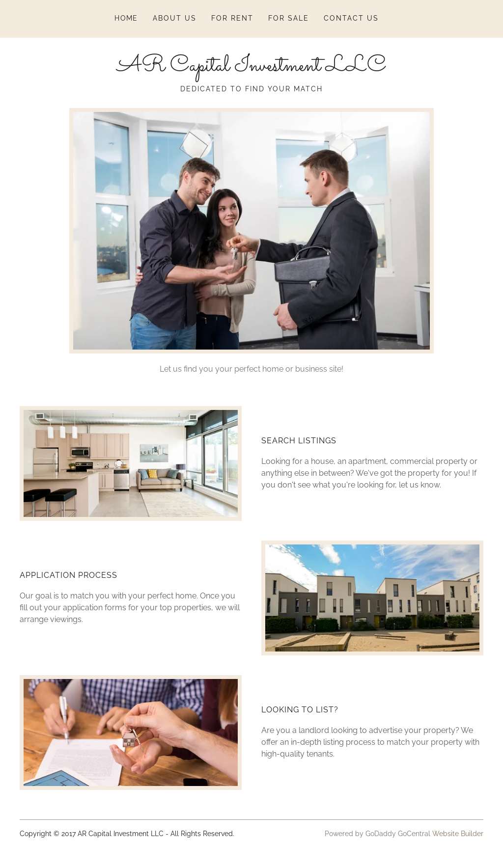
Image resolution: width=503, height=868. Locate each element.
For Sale (289, 18)
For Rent (232, 18)
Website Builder (458, 834)
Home (126, 18)
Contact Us (351, 18)
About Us (175, 18)
